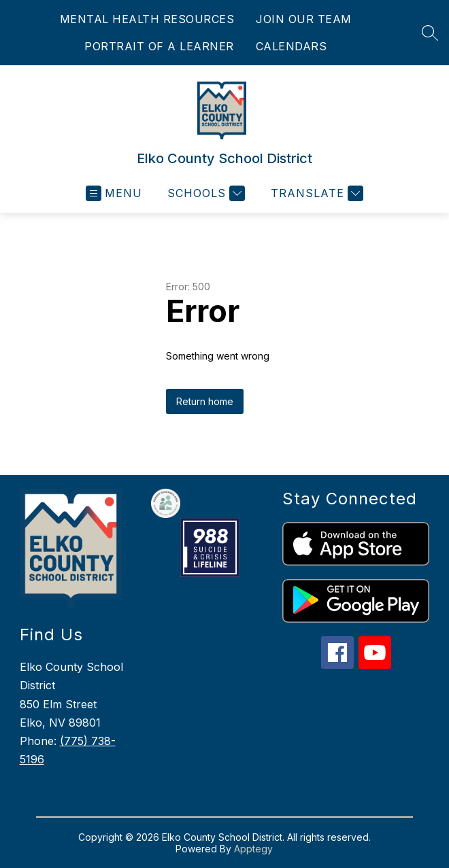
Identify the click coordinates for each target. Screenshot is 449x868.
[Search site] (430, 33)
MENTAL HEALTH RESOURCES (147, 19)
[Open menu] (114, 193)
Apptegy (253, 849)
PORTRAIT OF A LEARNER (159, 46)
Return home (205, 401)
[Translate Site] (315, 193)
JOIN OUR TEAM (304, 19)
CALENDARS (292, 46)
